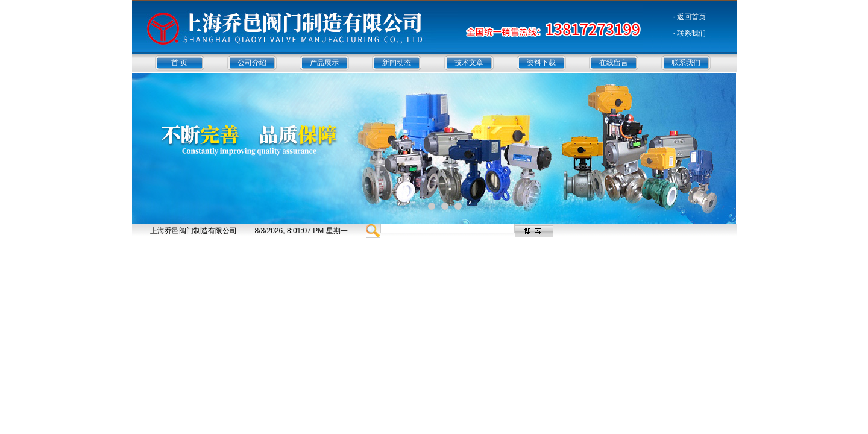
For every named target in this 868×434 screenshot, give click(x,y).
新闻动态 (397, 63)
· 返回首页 (690, 17)
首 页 (179, 63)
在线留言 (614, 63)
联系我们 (686, 63)
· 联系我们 (690, 33)
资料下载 (541, 63)
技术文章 (469, 63)
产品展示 (324, 63)
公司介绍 (252, 63)
